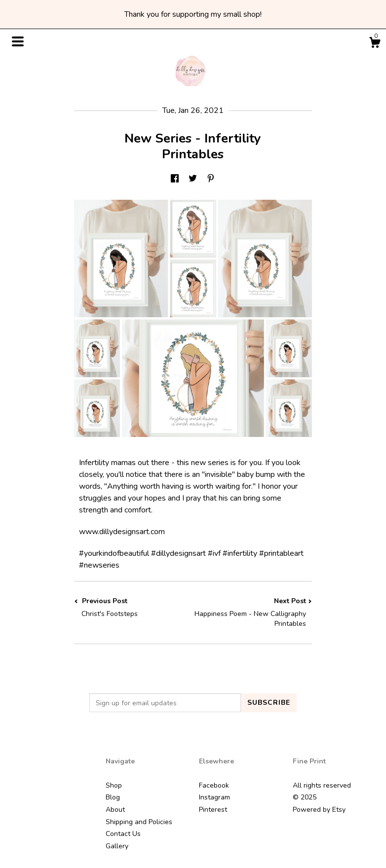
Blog (113, 797)
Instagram (214, 797)
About (115, 810)
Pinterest (213, 810)
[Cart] (375, 44)
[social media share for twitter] (193, 179)
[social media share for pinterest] (211, 179)
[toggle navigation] (18, 41)
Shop (114, 785)
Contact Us (123, 834)
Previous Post (134, 608)
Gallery (117, 846)
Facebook (214, 785)
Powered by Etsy (319, 810)
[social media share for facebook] (175, 179)
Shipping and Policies (139, 822)
